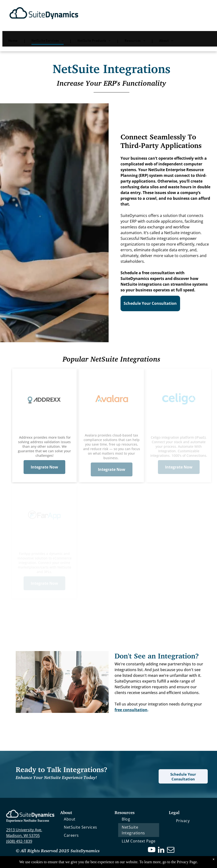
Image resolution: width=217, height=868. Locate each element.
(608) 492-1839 (19, 841)
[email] (171, 850)
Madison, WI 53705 (23, 836)
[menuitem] (14, 41)
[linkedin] (161, 850)
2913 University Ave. (24, 830)
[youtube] (151, 850)
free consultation (131, 710)
